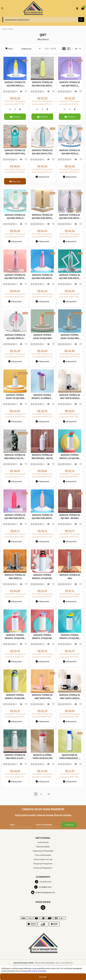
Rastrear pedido (43, 847)
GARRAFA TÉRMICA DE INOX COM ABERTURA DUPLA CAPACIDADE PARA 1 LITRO (15, 152)
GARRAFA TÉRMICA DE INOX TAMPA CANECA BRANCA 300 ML (70, 397)
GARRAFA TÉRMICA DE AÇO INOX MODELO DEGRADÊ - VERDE (15, 217)
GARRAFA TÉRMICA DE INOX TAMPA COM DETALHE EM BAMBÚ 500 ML (42, 697)
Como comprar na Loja (43, 859)
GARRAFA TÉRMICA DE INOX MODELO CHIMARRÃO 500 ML (15, 577)
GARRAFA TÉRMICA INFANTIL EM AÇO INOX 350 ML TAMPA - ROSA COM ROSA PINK (15, 637)
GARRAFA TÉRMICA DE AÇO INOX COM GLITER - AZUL (42, 152)
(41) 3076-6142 (43, 882)
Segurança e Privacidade (43, 851)
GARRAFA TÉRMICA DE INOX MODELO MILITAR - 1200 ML (15, 457)
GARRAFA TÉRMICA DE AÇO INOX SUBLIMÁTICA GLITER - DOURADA (42, 217)
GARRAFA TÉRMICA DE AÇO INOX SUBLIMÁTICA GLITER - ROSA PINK (42, 277)
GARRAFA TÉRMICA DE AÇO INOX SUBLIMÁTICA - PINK (15, 517)
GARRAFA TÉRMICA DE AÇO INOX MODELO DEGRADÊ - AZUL (70, 152)
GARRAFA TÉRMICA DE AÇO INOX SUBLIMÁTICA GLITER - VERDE (70, 277)
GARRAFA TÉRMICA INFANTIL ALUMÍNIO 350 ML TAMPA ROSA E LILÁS (42, 397)
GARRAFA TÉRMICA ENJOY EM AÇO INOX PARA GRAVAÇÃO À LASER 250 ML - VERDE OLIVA (70, 337)
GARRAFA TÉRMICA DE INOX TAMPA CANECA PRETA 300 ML (70, 697)
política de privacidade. (37, 971)
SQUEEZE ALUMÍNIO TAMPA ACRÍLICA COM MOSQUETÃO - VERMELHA (42, 757)
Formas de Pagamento (43, 868)
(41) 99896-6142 (43, 887)
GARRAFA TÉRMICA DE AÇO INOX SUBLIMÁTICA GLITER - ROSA (15, 277)
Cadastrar (69, 825)
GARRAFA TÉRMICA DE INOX (70, 577)
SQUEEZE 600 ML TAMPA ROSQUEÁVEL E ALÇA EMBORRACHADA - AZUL (70, 757)
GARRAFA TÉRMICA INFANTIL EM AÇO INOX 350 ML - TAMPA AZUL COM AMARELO (70, 637)
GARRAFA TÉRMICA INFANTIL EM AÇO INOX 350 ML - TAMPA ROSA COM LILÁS (42, 637)
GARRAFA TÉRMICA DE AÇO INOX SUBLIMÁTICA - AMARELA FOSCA (42, 84)
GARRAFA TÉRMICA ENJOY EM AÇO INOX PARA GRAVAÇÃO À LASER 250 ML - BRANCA (15, 397)
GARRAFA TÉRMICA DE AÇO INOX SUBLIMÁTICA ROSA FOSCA (42, 517)
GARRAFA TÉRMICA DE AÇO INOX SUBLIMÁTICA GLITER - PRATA (70, 217)
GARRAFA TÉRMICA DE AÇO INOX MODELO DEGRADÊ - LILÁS (70, 84)
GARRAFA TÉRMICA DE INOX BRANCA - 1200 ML (42, 457)
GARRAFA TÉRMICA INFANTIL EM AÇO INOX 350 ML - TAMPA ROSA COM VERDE (70, 457)
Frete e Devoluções (43, 855)
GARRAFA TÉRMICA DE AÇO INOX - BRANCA (70, 517)
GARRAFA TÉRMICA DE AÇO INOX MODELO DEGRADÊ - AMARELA (15, 84)
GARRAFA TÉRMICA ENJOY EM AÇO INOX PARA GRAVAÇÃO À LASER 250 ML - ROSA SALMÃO (42, 337)
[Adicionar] (20, 109)
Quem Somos (43, 842)
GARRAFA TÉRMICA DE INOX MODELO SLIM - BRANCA (15, 757)
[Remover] (10, 109)
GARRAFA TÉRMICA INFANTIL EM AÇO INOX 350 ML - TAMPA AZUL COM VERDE (15, 697)
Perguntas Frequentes (43, 864)
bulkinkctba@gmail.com (43, 892)
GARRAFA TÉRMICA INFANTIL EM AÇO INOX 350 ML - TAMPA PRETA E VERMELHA (42, 577)
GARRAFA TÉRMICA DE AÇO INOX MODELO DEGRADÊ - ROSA (15, 337)
